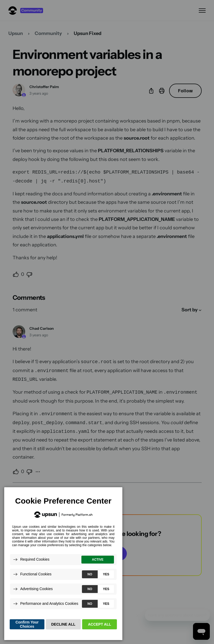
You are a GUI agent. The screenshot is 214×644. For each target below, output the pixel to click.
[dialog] (63, 563)
